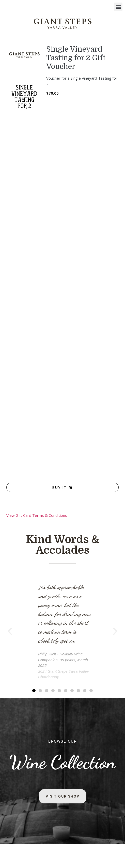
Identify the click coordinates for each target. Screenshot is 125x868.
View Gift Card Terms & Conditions (37, 515)
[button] (118, 7)
